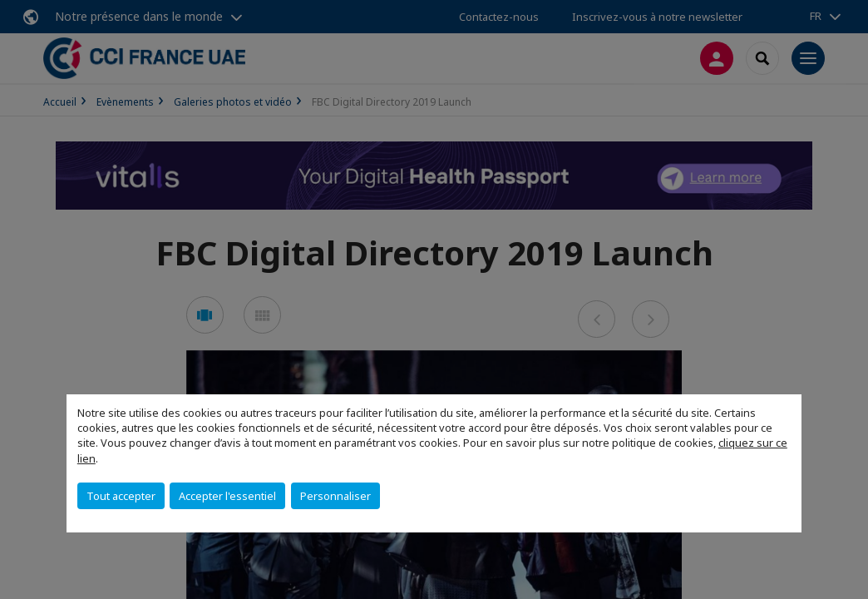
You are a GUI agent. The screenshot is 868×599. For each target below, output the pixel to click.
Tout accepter (121, 496)
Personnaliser (335, 496)
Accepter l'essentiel (227, 496)
